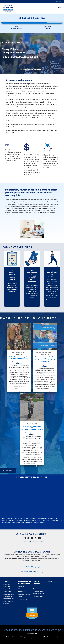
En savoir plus (8, 470)
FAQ (34, 586)
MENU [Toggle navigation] (58, 8)
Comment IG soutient (9, 589)
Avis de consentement (51, 637)
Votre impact (7, 591)
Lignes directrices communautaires (33, 637)
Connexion (21, 597)
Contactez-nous (23, 599)
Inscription (21, 586)
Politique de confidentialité (14, 637)
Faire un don (22, 591)
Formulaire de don (38, 596)
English (58, 2)
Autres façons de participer (8, 602)
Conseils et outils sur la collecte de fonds (39, 592)
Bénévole (21, 589)
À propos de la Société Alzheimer (9, 598)
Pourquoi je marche (9, 594)
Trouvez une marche (24, 594)
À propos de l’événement (7, 585)
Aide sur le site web (39, 589)
